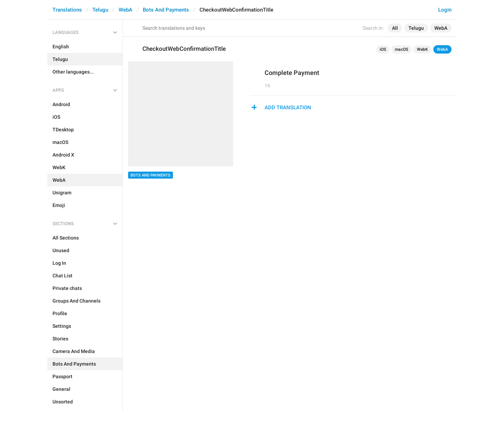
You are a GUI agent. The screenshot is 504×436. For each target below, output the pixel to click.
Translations (67, 10)
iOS (383, 49)
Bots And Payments (166, 10)
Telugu (100, 10)
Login (445, 10)
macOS (401, 49)
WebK (422, 49)
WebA (125, 10)
